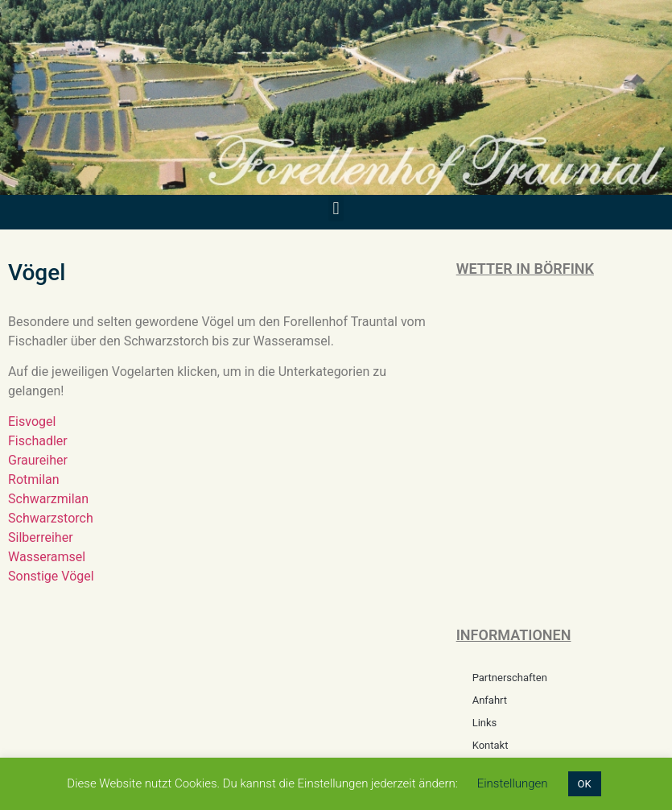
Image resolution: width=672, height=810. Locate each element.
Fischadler (38, 441)
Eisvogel (32, 422)
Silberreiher (41, 537)
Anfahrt (490, 700)
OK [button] (585, 784)
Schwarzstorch (51, 518)
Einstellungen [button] (513, 783)
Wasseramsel (47, 557)
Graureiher (38, 460)
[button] (336, 208)
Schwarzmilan (48, 499)
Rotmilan (34, 479)
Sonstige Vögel (51, 576)
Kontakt (491, 745)
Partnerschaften (510, 678)
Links (485, 723)
